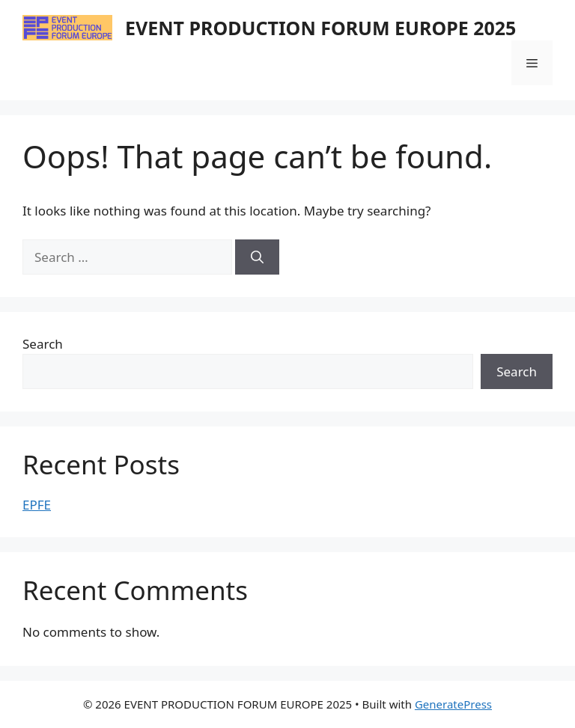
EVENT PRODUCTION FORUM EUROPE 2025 (320, 28)
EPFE (37, 505)
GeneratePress (453, 704)
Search (43, 344)
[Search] (257, 257)
